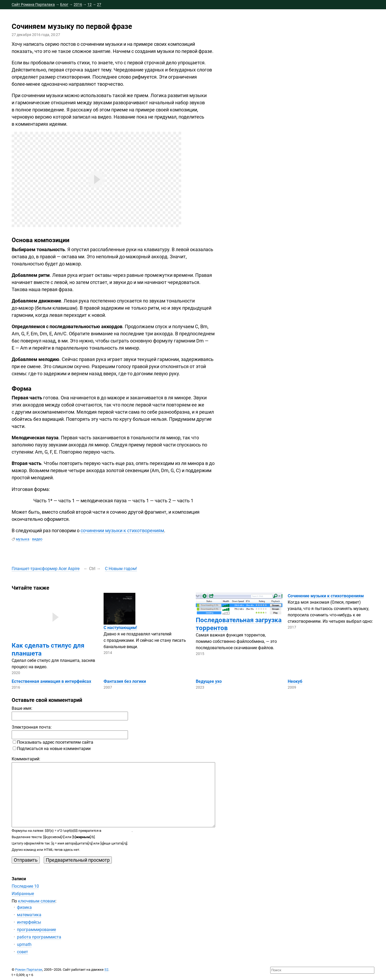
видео (37, 539)
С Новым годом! (121, 569)
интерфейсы (29, 922)
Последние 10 (25, 886)
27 (99, 4)
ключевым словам (37, 901)
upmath (24, 944)
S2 (106, 970)
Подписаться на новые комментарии (52, 749)
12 (90, 4)
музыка (23, 539)
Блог (64, 4)
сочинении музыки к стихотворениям (122, 530)
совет (23, 952)
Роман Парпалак (29, 970)
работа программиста (39, 937)
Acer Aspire (46, 569)
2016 (78, 4)
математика (29, 915)
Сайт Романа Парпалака (33, 4)
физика (24, 907)
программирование (36, 930)
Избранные (23, 894)
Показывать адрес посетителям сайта (53, 742)
